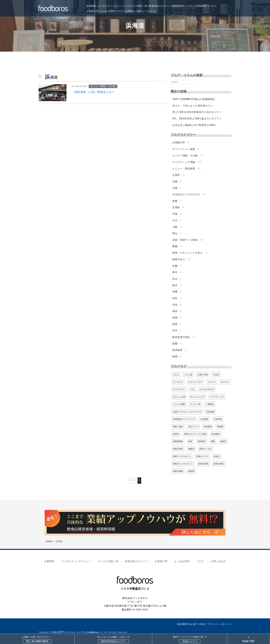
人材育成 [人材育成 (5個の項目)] (218, 416)
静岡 (175, 353)
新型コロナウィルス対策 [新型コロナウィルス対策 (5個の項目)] (195, 431)
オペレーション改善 (184, 148)
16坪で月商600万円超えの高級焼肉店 (194, 99)
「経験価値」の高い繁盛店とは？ (93, 92)
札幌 (175, 264)
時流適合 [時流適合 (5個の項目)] (202, 438)
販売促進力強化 (181, 334)
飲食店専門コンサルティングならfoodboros (75, 628)
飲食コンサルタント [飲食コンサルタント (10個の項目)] (182, 453)
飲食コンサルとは (146, 11)
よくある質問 (107, 11)
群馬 (175, 321)
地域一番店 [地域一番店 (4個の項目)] (178, 423)
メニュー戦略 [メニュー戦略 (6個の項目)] (179, 401)
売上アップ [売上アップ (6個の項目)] (193, 423)
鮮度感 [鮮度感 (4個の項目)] (191, 468)
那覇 (175, 340)
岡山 (175, 232)
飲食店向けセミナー (160, 6)
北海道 (176, 206)
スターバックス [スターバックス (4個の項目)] (195, 379)
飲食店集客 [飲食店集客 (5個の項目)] (178, 468)
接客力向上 (179, 257)
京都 (175, 187)
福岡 (175, 315)
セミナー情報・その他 (185, 155)
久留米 (176, 174)
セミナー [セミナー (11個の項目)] (225, 379)
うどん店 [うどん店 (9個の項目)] (188, 371)
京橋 (175, 180)
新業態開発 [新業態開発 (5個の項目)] (178, 438)
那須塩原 (177, 347)
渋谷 (175, 302)
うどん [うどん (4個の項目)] (176, 371)
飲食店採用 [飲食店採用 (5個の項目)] (203, 460)
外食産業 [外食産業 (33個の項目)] (208, 423)
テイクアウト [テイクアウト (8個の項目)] (179, 386)
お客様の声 (92, 11)
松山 (175, 276)
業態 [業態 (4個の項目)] (213, 438)
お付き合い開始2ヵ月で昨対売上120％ (194, 125)
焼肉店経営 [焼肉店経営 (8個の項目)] (178, 446)
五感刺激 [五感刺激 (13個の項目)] (210, 408)
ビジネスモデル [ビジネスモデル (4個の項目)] (207, 386)
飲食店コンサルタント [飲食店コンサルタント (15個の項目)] (183, 460)
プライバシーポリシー (220, 620)
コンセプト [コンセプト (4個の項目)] (178, 379)
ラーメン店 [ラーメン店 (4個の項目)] (195, 401)
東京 (175, 270)
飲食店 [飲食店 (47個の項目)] (217, 453)
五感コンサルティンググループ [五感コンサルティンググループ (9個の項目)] (187, 408)
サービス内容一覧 (137, 6)
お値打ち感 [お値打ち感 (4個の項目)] (203, 371)
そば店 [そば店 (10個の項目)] (216, 371)
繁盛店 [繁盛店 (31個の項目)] (191, 446)
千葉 (175, 212)
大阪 (175, 225)
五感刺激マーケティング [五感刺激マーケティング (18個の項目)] (184, 416)
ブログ (120, 11)
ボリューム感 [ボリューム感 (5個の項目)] (179, 394)
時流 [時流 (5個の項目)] (190, 438)
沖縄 (175, 289)
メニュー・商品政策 (184, 168)
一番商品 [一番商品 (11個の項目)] (210, 401)
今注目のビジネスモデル (186, 193)
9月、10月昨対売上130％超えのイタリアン (197, 118)
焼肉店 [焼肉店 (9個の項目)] (223, 438)
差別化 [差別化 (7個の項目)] (176, 431)
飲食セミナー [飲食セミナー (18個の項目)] (202, 453)
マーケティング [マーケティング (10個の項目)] (217, 394)
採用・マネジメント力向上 (188, 251)
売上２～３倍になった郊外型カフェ (193, 105)
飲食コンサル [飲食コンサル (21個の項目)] (206, 446)
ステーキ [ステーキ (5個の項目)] (212, 379)
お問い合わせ (214, 558)
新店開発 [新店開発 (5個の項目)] (216, 431)
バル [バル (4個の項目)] (192, 386)
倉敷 (175, 200)
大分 (175, 219)
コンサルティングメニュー (112, 6)
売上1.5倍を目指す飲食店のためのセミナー (197, 112)
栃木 (175, 283)
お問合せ (130, 11)
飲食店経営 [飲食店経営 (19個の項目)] (219, 460)
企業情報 (91, 6)
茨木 (175, 328)
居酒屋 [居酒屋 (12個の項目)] (220, 423)
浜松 (175, 296)
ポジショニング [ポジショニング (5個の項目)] (197, 394)
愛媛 (175, 244)
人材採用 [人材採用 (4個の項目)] (204, 416)
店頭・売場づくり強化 (185, 238)
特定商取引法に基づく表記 (191, 620)
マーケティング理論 (184, 161)
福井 (175, 308)
